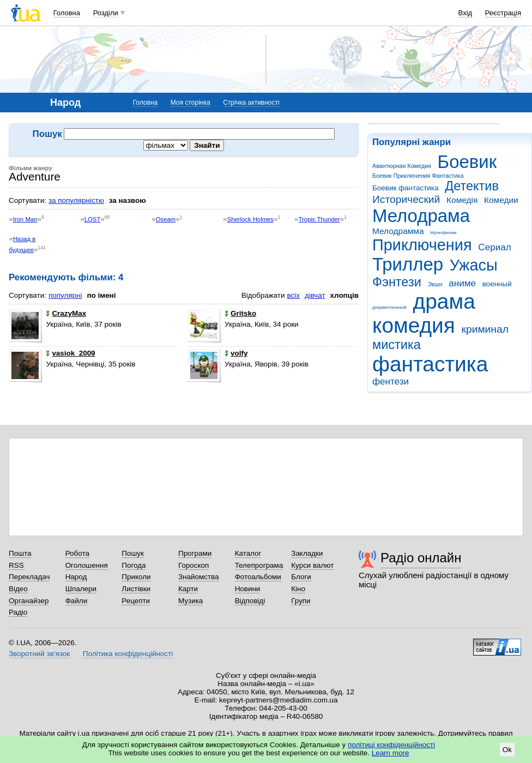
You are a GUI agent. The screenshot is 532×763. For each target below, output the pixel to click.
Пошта (20, 553)
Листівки (136, 589)
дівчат (315, 295)
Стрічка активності (251, 103)
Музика (191, 601)
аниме (462, 283)
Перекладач (29, 577)
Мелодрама (421, 216)
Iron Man (25, 219)
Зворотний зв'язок (39, 654)
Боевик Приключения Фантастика (418, 176)
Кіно (298, 589)
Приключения (422, 245)
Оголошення (87, 565)
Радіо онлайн (421, 558)
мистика (397, 345)
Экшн (435, 284)
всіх (293, 295)
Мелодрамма (398, 231)
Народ (76, 577)
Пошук (133, 553)
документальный (389, 307)
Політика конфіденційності (128, 654)
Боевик (467, 162)
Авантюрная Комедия (402, 166)
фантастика (430, 364)
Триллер (408, 264)
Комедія (462, 200)
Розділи (106, 13)
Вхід (465, 13)
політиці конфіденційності (391, 745)
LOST (92, 219)
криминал (485, 329)
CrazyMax (66, 313)
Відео (18, 589)
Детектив (472, 186)
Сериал (494, 247)
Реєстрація (503, 13)
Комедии (501, 200)
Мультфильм (443, 233)
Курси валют (312, 565)
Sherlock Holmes (250, 219)
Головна (67, 13)
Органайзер (29, 601)
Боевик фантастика (405, 188)
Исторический (406, 199)
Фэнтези (397, 282)
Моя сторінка (191, 103)
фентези (391, 381)
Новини (248, 589)
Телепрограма (259, 565)
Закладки (307, 553)
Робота (77, 553)
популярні (65, 295)
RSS (16, 565)
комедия (414, 325)
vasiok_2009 (70, 353)
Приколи (136, 577)
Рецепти (136, 601)
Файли (77, 601)
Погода (134, 565)
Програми (195, 553)
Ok (507, 750)
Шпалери (81, 589)
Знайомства (199, 577)
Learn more (391, 753)
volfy (236, 353)
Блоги (301, 577)
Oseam (166, 219)
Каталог (248, 553)
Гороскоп (194, 565)
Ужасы (474, 265)
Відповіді (250, 601)
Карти (188, 589)
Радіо (18, 612)
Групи (301, 601)
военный (497, 284)
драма (444, 301)
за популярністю (76, 200)
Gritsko (240, 313)
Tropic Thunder (319, 219)
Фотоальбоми (258, 577)
